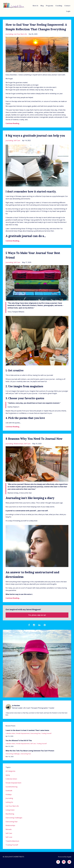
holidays (9, 794)
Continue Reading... (13, 123)
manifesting (10, 814)
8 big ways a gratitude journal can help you (35, 135)
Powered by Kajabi (65, 857)
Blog (42, 6)
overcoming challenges (13, 754)
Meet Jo (35, 6)
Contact (67, 6)
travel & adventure (12, 841)
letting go (9, 802)
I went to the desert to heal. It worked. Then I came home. (28, 730)
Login (68, 11)
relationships (18, 444)
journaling (9, 34)
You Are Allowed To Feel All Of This (19, 741)
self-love (9, 837)
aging (8, 775)
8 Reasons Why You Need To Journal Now (34, 439)
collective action (10, 733)
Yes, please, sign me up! (37, 615)
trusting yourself (46, 733)
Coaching (59, 6)
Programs (50, 6)
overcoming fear (35, 733)
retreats (9, 829)
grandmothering (11, 787)
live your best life (20, 34)
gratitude (9, 791)
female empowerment (23, 733)
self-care (17, 140)
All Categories (10, 771)
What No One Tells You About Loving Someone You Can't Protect (30, 751)
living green (10, 810)
